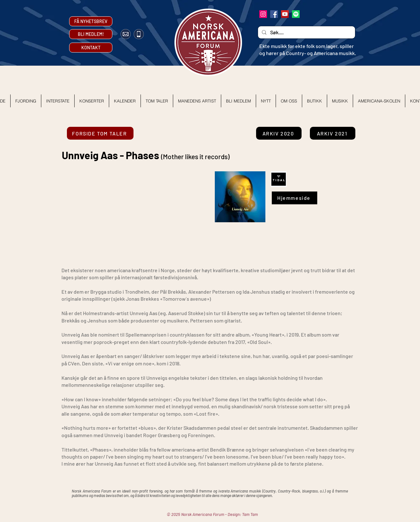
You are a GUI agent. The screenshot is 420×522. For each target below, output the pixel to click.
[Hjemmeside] (295, 198)
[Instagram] (263, 14)
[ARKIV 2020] (279, 133)
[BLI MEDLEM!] (91, 34)
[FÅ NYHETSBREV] (91, 21)
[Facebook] (274, 14)
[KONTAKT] (91, 48)
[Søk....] (306, 32)
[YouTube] (285, 14)
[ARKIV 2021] (333, 133)
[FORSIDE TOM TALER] (100, 133)
